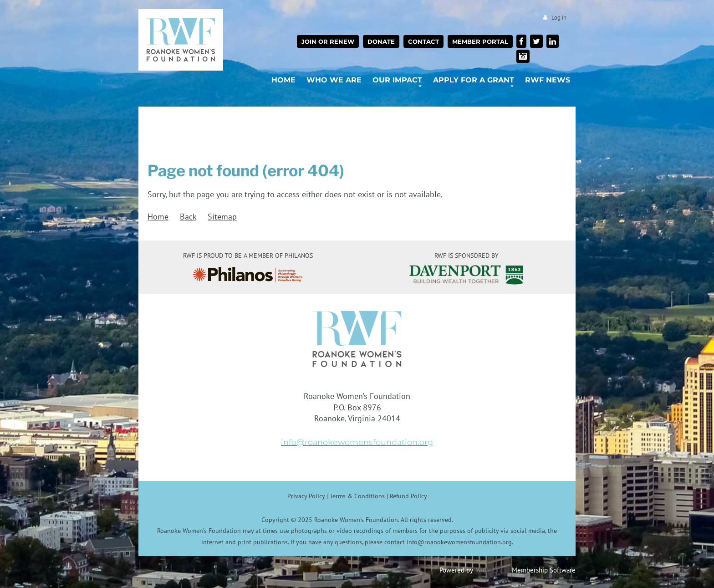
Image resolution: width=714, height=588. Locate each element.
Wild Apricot (492, 570)
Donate (381, 41)
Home (158, 217)
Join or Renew (328, 41)
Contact (423, 41)
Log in (559, 18)
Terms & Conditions (357, 496)
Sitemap (222, 217)
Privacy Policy (306, 496)
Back (188, 217)
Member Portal (480, 41)
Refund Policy (408, 496)
